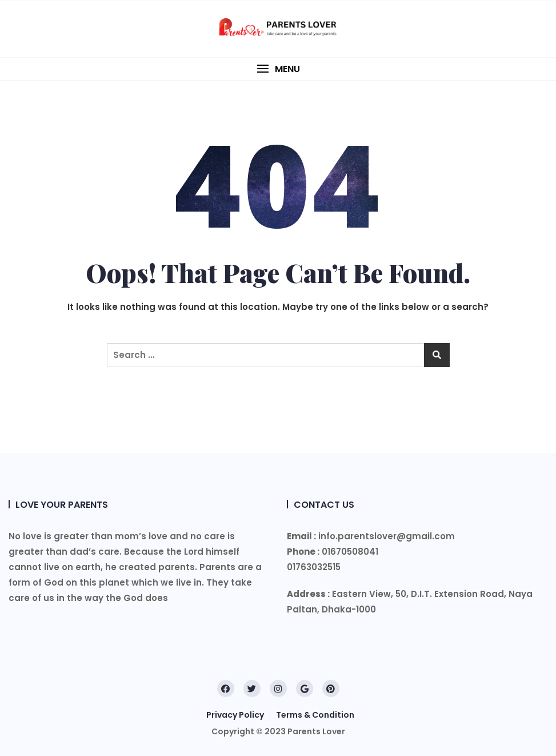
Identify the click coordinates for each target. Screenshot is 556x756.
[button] (278, 69)
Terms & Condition (315, 715)
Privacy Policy (235, 715)
